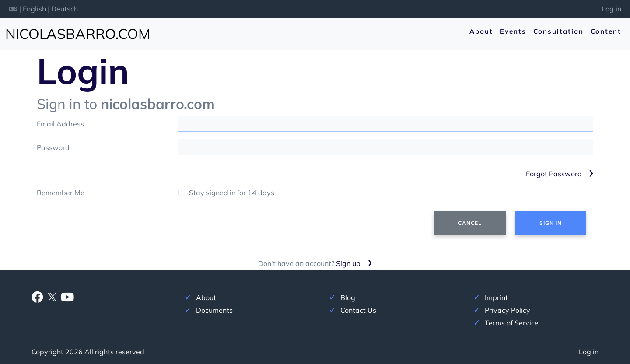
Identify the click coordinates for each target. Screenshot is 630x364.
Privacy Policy (507, 310)
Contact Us (358, 310)
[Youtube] (67, 299)
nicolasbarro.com (78, 34)
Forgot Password (554, 174)
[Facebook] (37, 299)
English (34, 9)
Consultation (558, 31)
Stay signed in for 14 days (232, 192)
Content (606, 31)
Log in (611, 9)
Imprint (496, 297)
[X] (52, 296)
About (481, 31)
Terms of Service (512, 323)
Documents (214, 310)
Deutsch (65, 9)
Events (513, 31)
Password (53, 147)
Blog (348, 297)
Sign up (348, 263)
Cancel (470, 223)
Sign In (551, 223)
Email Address (60, 124)
